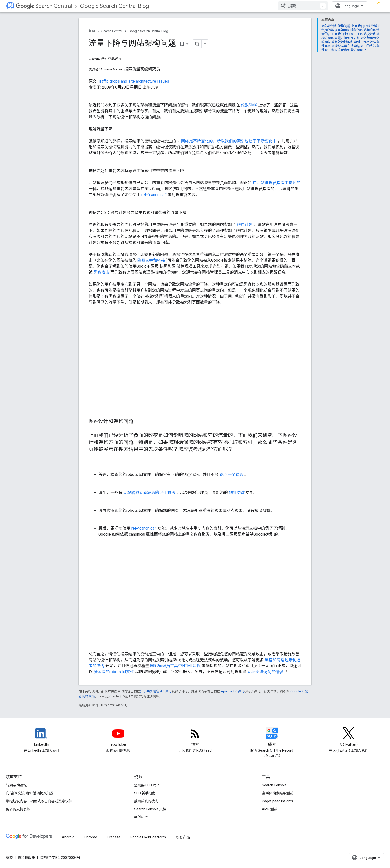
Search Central (44, 6)
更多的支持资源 (18, 809)
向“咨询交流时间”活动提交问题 (30, 793)
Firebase (114, 837)
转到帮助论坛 (16, 785)
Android (68, 837)
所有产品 (183, 837)
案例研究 (141, 817)
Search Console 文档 (150, 809)
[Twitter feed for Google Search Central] (349, 738)
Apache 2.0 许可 (233, 691)
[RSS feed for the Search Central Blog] (195, 738)
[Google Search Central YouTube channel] (118, 738)
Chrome (91, 837)
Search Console (274, 785)
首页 (92, 31)
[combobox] (303, 6)
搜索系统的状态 (146, 801)
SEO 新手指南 (145, 793)
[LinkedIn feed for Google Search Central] (41, 738)
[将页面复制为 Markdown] (197, 44)
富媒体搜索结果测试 (278, 793)
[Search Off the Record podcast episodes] (272, 738)
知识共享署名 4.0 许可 (156, 691)
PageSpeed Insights (278, 801)
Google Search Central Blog (114, 6)
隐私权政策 (26, 858)
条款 (9, 858)
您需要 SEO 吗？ (147, 785)
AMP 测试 (270, 809)
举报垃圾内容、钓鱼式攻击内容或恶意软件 (39, 801)
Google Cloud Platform (148, 837)
